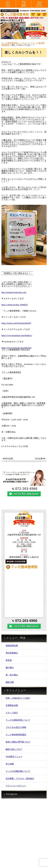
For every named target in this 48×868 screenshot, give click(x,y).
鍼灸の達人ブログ (14, 749)
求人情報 (10, 764)
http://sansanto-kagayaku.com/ (14, 292)
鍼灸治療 (10, 682)
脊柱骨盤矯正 (12, 653)
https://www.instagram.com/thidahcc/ (17, 335)
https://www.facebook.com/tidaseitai (16, 348)
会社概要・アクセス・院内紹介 (20, 779)
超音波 (9, 660)
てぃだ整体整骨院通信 (16, 735)
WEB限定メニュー (14, 757)
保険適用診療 (12, 646)
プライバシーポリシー (16, 786)
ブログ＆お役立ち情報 (16, 727)
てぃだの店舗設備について (18, 771)
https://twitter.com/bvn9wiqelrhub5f (16, 323)
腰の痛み (10, 668)
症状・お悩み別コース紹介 (18, 698)
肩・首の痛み (12, 675)
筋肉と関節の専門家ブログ (18, 742)
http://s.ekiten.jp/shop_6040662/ (15, 305)
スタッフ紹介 (12, 713)
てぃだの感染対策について (18, 720)
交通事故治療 (12, 705)
